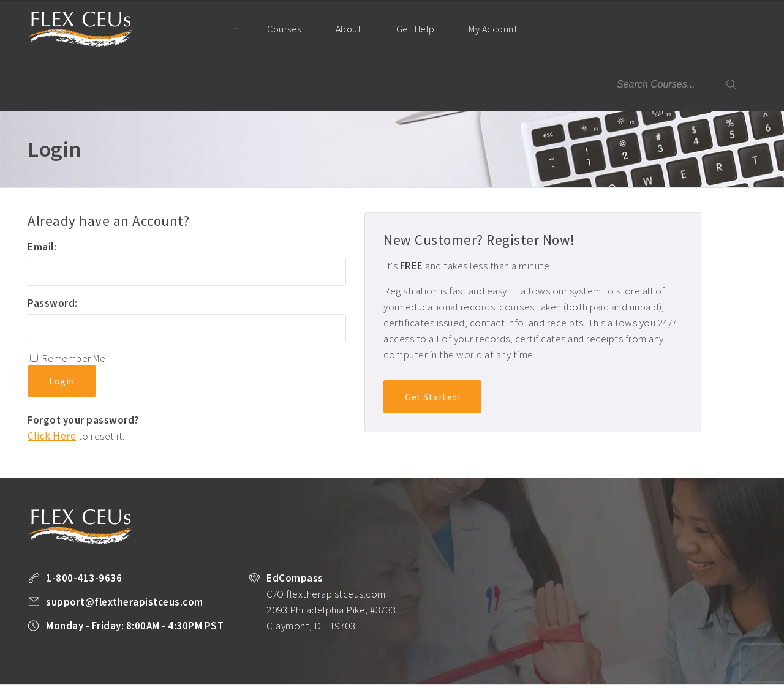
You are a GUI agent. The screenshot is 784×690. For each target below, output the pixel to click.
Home (223, 28)
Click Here (52, 381)
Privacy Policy (724, 644)
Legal (100, 660)
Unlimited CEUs (391, 644)
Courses (280, 29)
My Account (491, 39)
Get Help (409, 29)
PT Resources (563, 644)
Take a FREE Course (266, 644)
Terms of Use (56, 660)
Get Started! (432, 342)
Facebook (129, 661)
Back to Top (723, 676)
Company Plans (626, 644)
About (344, 29)
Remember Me (74, 303)
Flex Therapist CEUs (81, 29)
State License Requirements (478, 644)
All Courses (332, 644)
